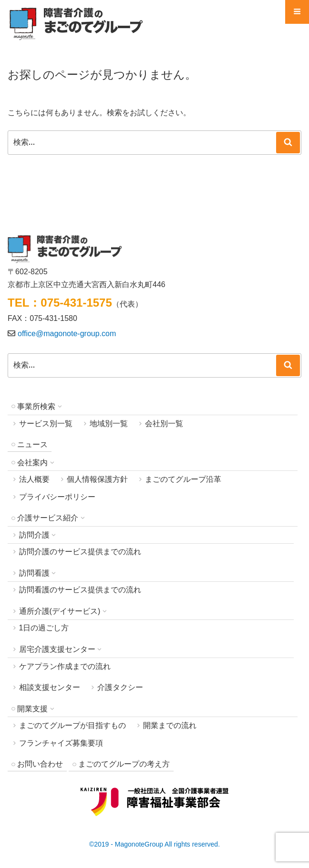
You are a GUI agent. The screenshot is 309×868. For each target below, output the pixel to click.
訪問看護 (34, 573)
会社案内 (32, 463)
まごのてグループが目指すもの (72, 725)
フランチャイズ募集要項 (61, 743)
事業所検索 (36, 406)
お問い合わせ (40, 764)
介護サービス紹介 (48, 518)
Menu (297, 16)
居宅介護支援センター (57, 649)
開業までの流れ (170, 725)
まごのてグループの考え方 (124, 764)
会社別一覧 (164, 424)
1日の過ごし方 (44, 628)
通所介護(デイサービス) (60, 611)
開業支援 (32, 709)
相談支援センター (50, 687)
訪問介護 (34, 535)
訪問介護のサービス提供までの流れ (80, 552)
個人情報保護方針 (97, 479)
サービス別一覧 (46, 424)
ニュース (32, 444)
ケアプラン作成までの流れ (65, 666)
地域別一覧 (109, 424)
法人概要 (34, 479)
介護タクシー (120, 687)
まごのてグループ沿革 (183, 479)
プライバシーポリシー (57, 497)
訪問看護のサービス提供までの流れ (80, 590)
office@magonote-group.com (67, 334)
